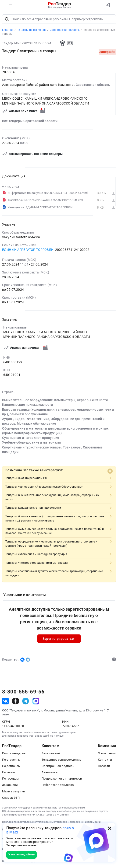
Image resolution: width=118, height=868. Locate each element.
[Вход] (108, 5)
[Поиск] (7, 19)
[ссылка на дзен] (16, 701)
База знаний (51, 753)
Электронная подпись (58, 766)
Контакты (105, 760)
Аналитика (50, 772)
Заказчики (10, 785)
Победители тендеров (58, 785)
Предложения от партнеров (62, 779)
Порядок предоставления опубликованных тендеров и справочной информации (51, 822)
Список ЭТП (11, 798)
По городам (10, 779)
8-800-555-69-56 (23, 692)
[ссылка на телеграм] (26, 701)
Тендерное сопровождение (61, 760)
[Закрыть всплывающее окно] (110, 828)
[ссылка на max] (36, 701)
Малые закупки (14, 791)
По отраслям (11, 760)
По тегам (9, 772)
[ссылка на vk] (5, 701)
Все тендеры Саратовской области (30, 121)
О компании (107, 753)
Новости (104, 766)
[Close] (110, 471)
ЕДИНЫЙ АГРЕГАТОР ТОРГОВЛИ (28, 250)
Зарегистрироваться (59, 639)
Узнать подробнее (21, 854)
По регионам (11, 766)
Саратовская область (93, 85)
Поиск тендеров (14, 753)
